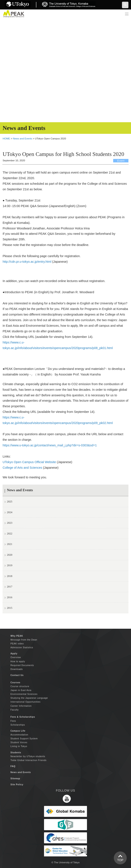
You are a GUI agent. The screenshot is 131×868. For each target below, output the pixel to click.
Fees (13, 721)
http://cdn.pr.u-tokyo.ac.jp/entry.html (27, 262)
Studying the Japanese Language (29, 698)
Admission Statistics (22, 648)
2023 (10, 523)
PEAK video (17, 644)
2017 (10, 587)
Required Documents (22, 665)
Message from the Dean (24, 640)
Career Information (21, 706)
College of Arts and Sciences (22, 468)
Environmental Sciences (24, 694)
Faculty (15, 710)
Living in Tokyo (19, 746)
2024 (10, 512)
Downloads (17, 669)
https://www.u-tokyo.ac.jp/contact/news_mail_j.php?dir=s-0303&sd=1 (50, 445)
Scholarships (18, 725)
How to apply (18, 661)
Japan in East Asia (21, 690)
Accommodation (19, 735)
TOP (120, 860)
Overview (16, 657)
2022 (10, 534)
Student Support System (24, 739)
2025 (10, 502)
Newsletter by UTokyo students (28, 756)
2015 (10, 608)
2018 (10, 576)
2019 (10, 565)
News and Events (23, 139)
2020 (10, 555)
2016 (10, 597)
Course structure (20, 686)
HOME (6, 139)
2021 (10, 544)
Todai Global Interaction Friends (29, 760)
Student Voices (19, 742)
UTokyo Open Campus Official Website (29, 462)
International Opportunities (26, 702)
